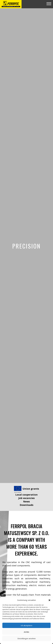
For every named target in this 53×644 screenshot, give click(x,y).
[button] (49, 600)
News (26, 502)
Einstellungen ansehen (27, 638)
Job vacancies (26, 498)
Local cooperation (26, 495)
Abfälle (26, 632)
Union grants (31, 489)
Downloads (27, 505)
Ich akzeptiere (26, 625)
